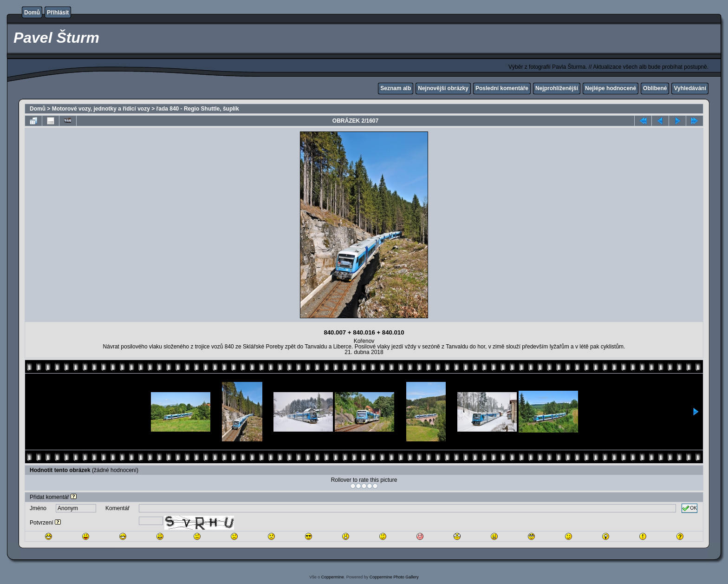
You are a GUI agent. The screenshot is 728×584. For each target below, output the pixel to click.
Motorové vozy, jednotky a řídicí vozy (101, 109)
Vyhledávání (690, 88)
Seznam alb (396, 88)
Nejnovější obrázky (443, 88)
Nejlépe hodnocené (611, 88)
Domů (32, 13)
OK (689, 508)
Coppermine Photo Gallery (394, 577)
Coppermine (333, 577)
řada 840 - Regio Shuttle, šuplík (198, 109)
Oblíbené (655, 88)
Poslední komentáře (502, 88)
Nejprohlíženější (557, 88)
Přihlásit (58, 13)
